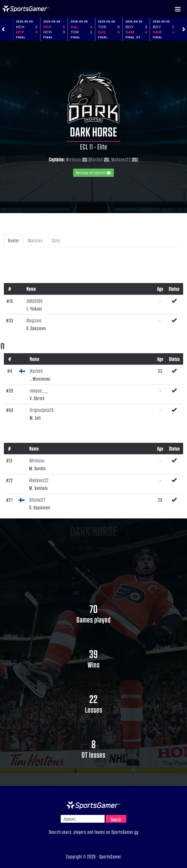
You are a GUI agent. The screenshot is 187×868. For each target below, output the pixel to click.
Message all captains (93, 173)
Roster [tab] (14, 240)
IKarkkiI (96, 159)
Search (116, 819)
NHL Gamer (26, 9)
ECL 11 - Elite (94, 147)
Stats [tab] (56, 240)
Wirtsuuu (73, 159)
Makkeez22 (121, 159)
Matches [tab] (36, 240)
